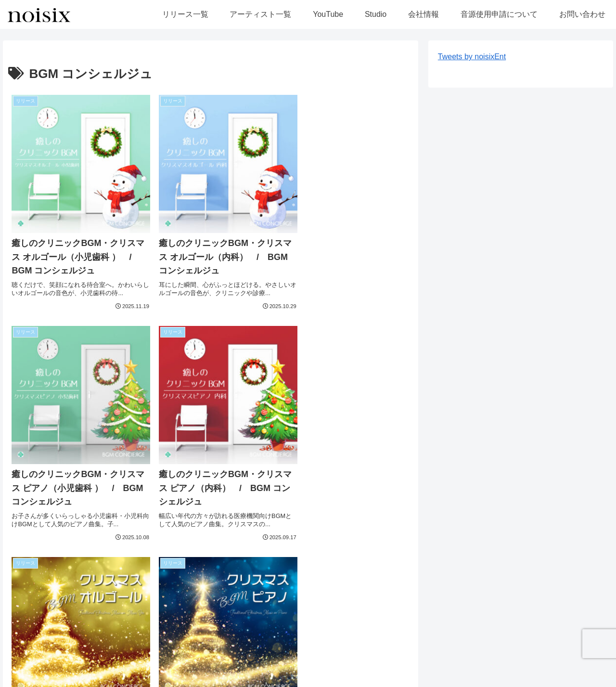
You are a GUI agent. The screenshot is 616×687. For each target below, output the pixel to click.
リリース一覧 (29, 673)
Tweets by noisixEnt (472, 57)
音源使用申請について (260, 673)
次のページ (211, 558)
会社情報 (203, 673)
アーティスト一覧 (87, 673)
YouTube (137, 673)
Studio (170, 673)
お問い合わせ (324, 673)
